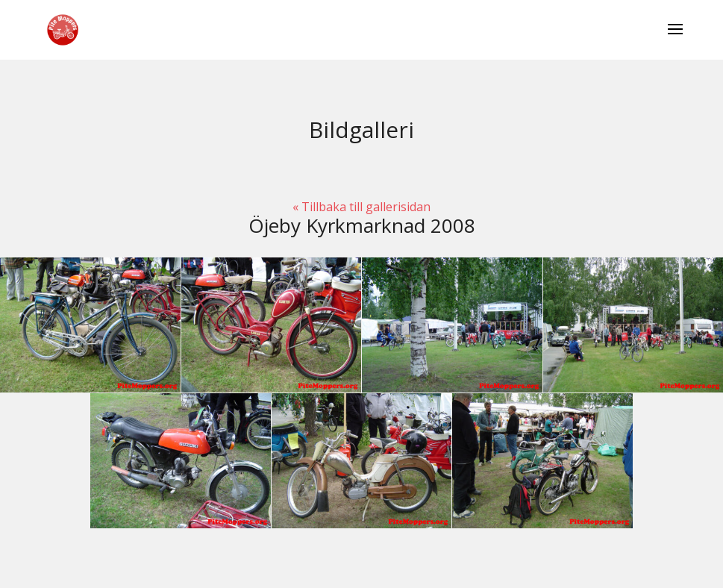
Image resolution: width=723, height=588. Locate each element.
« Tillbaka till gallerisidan (361, 207)
